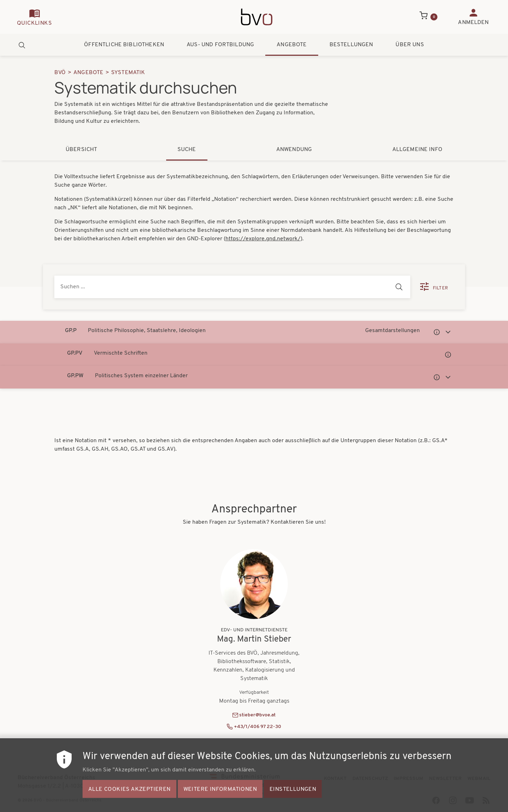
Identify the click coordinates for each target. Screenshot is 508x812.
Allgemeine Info (417, 150)
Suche (187, 150)
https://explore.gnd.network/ (263, 239)
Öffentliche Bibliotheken (124, 45)
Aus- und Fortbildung (220, 45)
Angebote (292, 45)
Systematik (128, 73)
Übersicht (81, 150)
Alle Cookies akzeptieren (129, 793)
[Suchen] (399, 287)
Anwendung (294, 150)
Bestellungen (351, 45)
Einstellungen (293, 793)
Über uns (410, 45)
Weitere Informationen (220, 793)
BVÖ (60, 73)
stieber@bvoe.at (257, 715)
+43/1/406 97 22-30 (258, 727)
